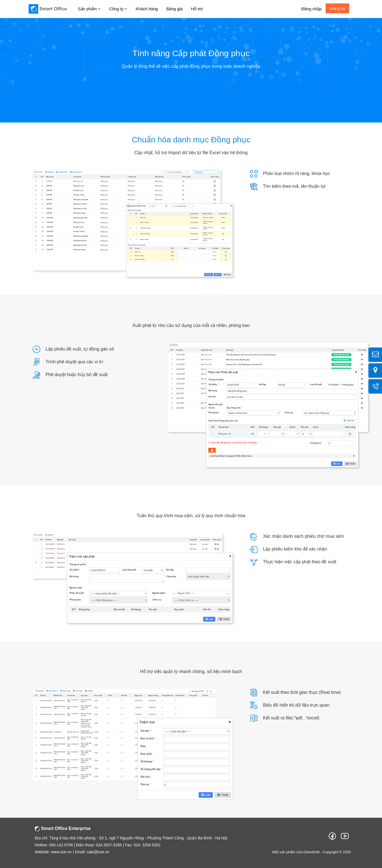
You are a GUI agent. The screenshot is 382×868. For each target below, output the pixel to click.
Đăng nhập (311, 9)
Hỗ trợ (197, 9)
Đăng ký (338, 8)
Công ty (118, 9)
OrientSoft (312, 852)
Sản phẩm (89, 9)
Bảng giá (174, 9)
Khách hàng (147, 9)
